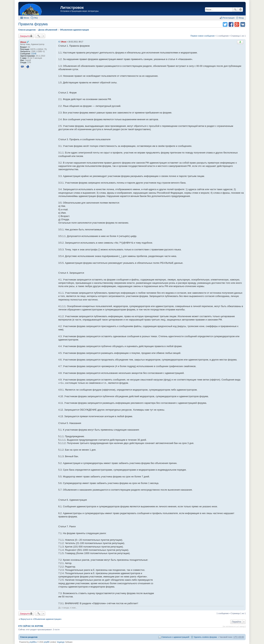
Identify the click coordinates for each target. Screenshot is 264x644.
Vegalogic (61, 642)
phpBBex (33, 642)
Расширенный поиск (240, 10)
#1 (59, 42)
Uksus (23, 42)
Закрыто (25, 36)
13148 (34, 54)
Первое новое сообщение (203, 36)
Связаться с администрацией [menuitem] (175, 637)
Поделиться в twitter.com (225, 24)
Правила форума (33, 24)
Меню (26, 18)
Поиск (235, 10)
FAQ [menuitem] (36, 18)
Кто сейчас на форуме (31, 626)
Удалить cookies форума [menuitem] (205, 637)
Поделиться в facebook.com (231, 24)
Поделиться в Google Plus (237, 24)
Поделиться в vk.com (243, 24)
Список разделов (29, 637)
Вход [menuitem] (241, 18)
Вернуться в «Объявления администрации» (41, 619)
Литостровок (72, 8)
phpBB (47, 642)
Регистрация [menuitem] (229, 18)
